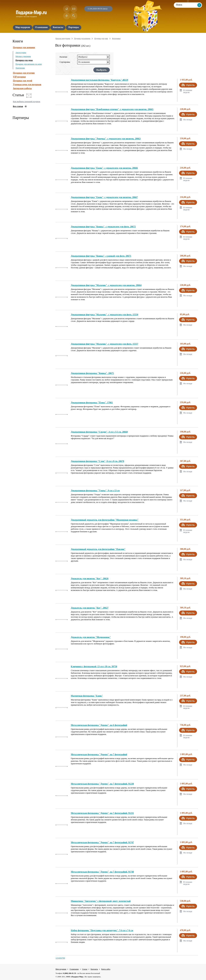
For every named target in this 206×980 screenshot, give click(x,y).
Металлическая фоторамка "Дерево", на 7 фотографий (99, 754)
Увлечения (20, 68)
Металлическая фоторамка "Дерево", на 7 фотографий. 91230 (102, 784)
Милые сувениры (23, 56)
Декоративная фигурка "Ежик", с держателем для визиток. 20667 (104, 197)
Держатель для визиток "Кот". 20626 (90, 579)
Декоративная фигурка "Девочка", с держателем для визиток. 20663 (106, 139)
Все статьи (18, 106)
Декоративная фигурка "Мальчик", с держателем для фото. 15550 (104, 315)
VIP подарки (19, 77)
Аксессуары (21, 52)
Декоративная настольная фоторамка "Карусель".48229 (99, 80)
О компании (74, 969)
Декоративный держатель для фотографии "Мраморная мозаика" (105, 520)
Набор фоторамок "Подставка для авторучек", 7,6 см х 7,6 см (102, 930)
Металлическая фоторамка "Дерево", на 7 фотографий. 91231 (102, 813)
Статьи (85, 969)
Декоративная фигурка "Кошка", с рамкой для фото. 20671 (101, 256)
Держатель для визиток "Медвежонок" (91, 637)
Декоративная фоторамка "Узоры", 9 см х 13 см (95, 491)
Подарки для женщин (24, 47)
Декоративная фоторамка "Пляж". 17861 (92, 403)
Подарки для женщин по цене (29, 64)
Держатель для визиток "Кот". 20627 (90, 608)
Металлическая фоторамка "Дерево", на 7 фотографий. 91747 (102, 842)
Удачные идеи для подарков (27, 85)
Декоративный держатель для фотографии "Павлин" (98, 549)
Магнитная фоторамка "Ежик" (87, 696)
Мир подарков (61, 969)
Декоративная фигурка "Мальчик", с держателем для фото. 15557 (104, 344)
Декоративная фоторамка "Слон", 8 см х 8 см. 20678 (97, 461)
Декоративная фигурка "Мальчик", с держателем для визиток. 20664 (106, 285)
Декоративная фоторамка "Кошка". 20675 (92, 373)
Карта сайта (106, 969)
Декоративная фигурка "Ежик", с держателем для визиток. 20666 (104, 168)
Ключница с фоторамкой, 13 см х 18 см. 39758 (94, 667)
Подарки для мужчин (24, 73)
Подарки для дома (24, 60)
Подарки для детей (22, 81)
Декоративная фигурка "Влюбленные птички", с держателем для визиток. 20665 (112, 109)
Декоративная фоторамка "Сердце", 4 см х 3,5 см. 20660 (99, 432)
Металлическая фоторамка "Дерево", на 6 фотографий (99, 725)
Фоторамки (116, 38)
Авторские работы (22, 88)
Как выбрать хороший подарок (27, 101)
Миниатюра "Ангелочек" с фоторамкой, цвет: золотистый (101, 901)
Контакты (94, 969)
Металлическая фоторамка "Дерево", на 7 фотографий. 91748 (102, 872)
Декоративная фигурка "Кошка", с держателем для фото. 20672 (103, 227)
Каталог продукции (63, 38)
